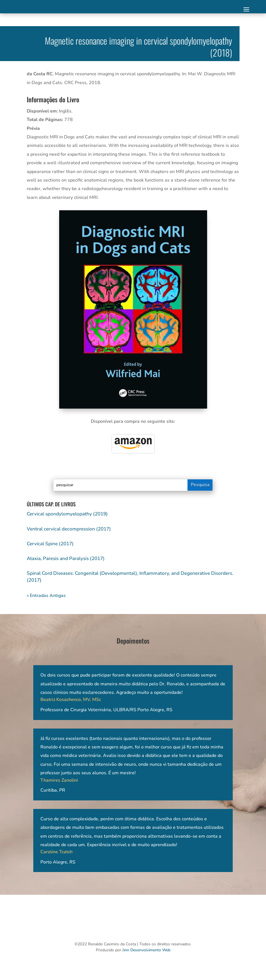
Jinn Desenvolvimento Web (146, 950)
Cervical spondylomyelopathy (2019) (67, 514)
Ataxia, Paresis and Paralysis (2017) (66, 558)
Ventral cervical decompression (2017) (69, 529)
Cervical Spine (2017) (50, 544)
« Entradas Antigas (46, 596)
